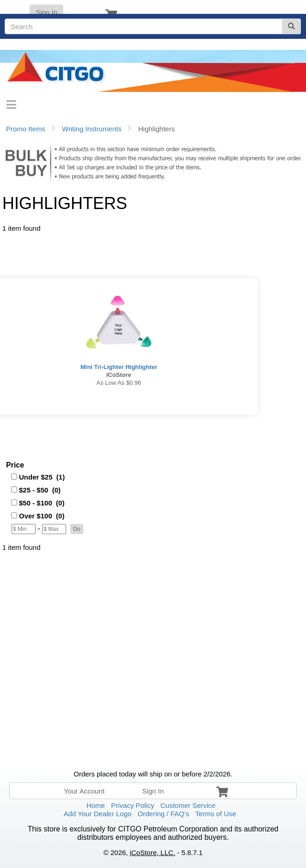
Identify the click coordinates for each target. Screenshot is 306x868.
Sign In (46, 12)
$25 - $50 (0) (40, 490)
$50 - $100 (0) (42, 503)
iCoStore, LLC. (153, 853)
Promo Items (26, 129)
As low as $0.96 (119, 383)
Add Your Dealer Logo (98, 814)
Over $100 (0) (42, 516)
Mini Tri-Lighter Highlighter (119, 367)
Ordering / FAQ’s (163, 814)
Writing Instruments (92, 129)
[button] (77, 529)
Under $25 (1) (42, 477)
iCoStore (119, 375)
